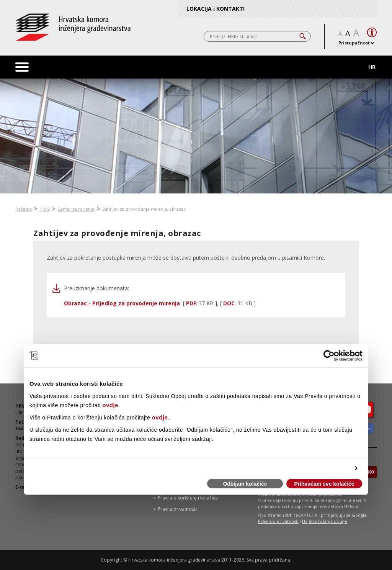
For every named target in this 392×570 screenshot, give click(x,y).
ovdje (110, 405)
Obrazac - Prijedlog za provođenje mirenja (122, 303)
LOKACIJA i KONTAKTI (216, 9)
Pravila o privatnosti (278, 521)
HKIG (45, 209)
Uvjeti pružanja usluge (325, 521)
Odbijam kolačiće (245, 484)
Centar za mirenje (76, 209)
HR (372, 67)
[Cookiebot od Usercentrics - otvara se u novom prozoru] (329, 356)
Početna (24, 209)
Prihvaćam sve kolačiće (324, 484)
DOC (229, 303)
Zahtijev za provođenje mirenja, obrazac (144, 209)
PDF (191, 303)
